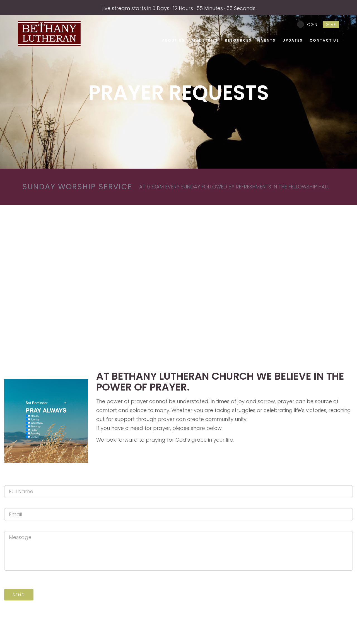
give (331, 25)
